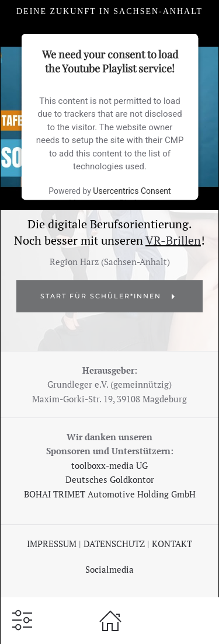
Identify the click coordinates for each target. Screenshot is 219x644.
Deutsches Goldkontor (110, 479)
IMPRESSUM (52, 544)
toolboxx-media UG (109, 465)
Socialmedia (109, 569)
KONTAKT (172, 544)
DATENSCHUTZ (115, 544)
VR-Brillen (173, 240)
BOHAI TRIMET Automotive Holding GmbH (110, 494)
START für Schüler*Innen (109, 297)
